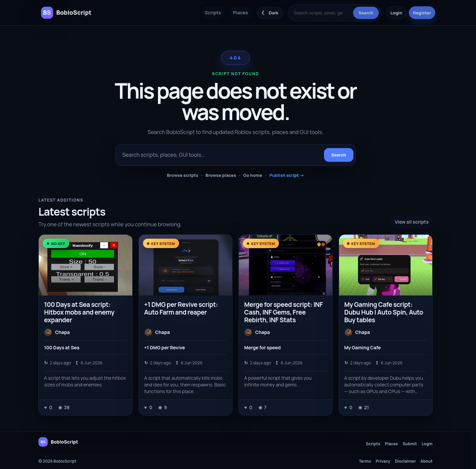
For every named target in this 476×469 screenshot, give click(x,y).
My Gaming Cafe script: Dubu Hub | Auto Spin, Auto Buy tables (384, 312)
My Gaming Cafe (363, 347)
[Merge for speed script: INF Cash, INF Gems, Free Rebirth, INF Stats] (286, 265)
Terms (365, 461)
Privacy (383, 461)
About (427, 461)
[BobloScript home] (58, 442)
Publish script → (287, 175)
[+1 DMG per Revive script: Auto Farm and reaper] (186, 265)
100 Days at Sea (62, 347)
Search (366, 13)
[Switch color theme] (270, 13)
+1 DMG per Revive (165, 347)
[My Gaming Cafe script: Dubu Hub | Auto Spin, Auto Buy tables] (386, 265)
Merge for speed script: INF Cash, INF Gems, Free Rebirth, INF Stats (283, 312)
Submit (410, 444)
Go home (253, 175)
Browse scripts (182, 175)
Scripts (213, 13)
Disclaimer (405, 461)
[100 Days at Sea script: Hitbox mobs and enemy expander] (86, 265)
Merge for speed (262, 347)
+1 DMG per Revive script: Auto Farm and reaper (181, 308)
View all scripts (412, 222)
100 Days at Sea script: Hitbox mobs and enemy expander (79, 312)
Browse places (221, 175)
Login (396, 13)
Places (241, 13)
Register (422, 13)
